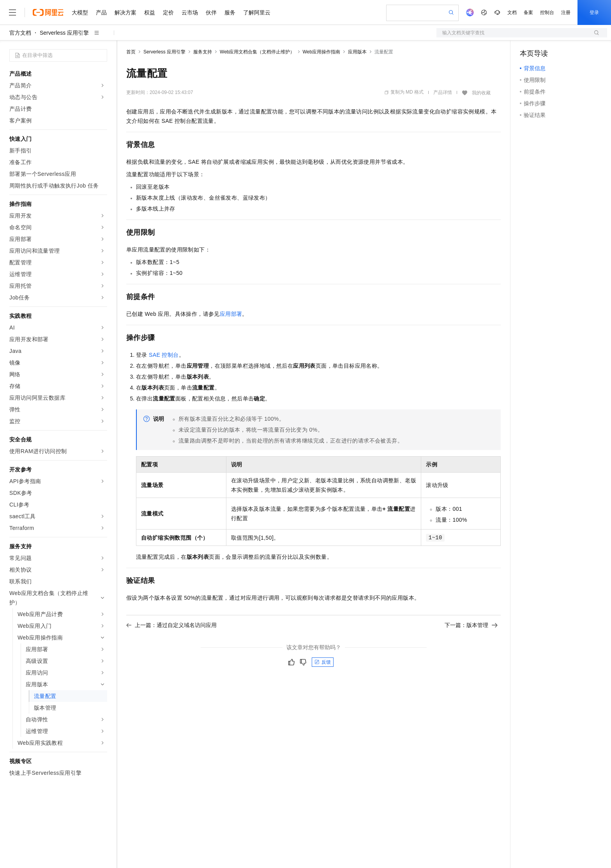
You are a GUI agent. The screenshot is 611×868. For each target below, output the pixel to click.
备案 (528, 12)
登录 (594, 12)
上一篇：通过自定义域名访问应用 (171, 625)
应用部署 (231, 314)
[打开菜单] (12, 12)
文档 (512, 12)
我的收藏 (481, 93)
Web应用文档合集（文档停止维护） (257, 52)
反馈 (323, 662)
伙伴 (211, 12)
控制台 (547, 12)
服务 (230, 12)
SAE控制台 (164, 355)
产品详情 (443, 92)
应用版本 (357, 52)
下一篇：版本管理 (471, 625)
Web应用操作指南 (321, 52)
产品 (101, 12)
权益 (150, 12)
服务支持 (203, 52)
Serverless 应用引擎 (64, 33)
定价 (168, 12)
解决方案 (125, 12)
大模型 (80, 12)
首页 (131, 52)
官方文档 (20, 33)
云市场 (190, 12)
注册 (566, 12)
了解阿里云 (257, 12)
